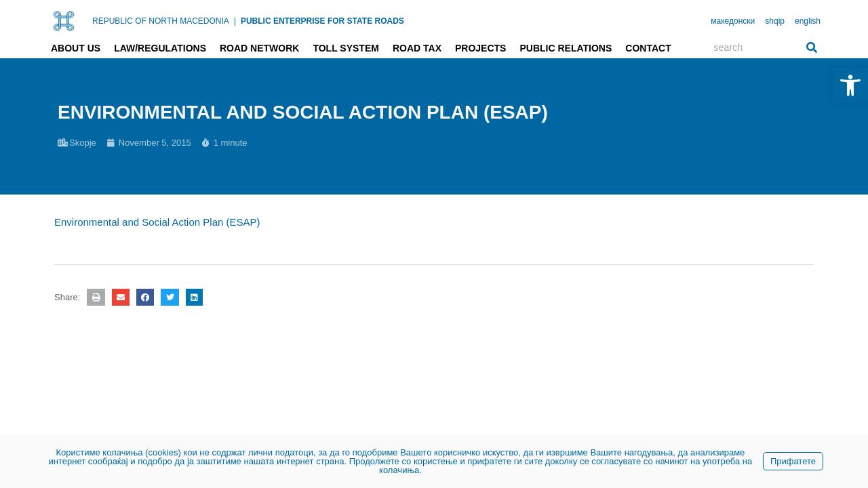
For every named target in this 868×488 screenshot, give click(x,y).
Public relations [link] (566, 48)
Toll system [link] (346, 48)
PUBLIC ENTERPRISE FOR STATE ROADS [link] (322, 21)
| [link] (235, 21)
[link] (850, 85)
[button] (96, 297)
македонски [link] (733, 21)
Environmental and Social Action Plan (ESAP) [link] (157, 222)
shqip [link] (775, 21)
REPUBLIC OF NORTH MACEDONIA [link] (161, 21)
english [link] (808, 21)
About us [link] (76, 48)
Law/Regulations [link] (160, 48)
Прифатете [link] (793, 461)
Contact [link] (648, 48)
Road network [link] (259, 48)
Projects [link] (480, 48)
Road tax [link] (417, 48)
